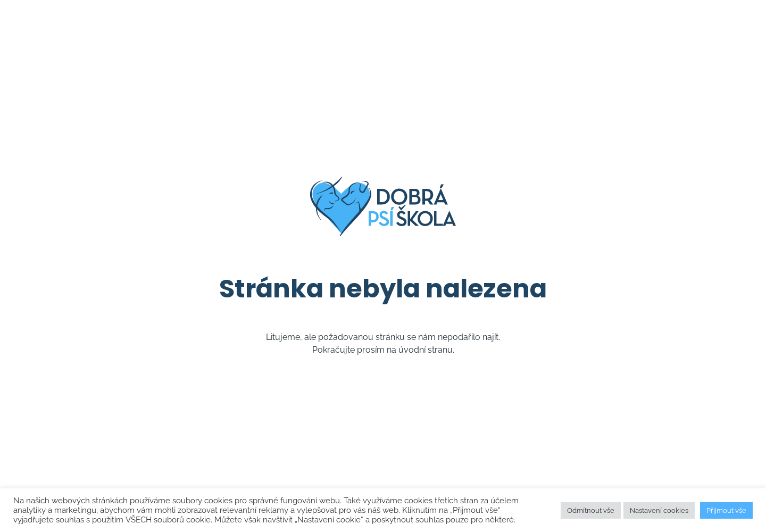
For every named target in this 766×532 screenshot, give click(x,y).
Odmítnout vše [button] (591, 510)
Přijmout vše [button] (726, 510)
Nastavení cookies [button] (659, 510)
